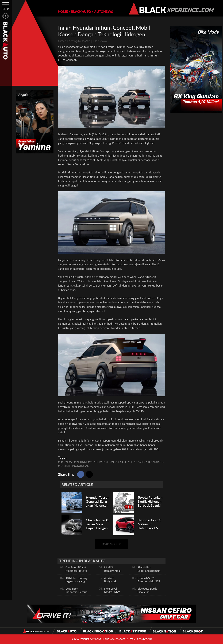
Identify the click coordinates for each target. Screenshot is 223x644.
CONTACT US (122, 639)
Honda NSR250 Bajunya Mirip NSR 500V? (149, 581)
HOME (63, 12)
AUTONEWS (103, 12)
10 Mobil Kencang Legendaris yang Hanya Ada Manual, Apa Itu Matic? (77, 583)
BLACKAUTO (81, 12)
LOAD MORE (111, 544)
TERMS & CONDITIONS (141, 639)
